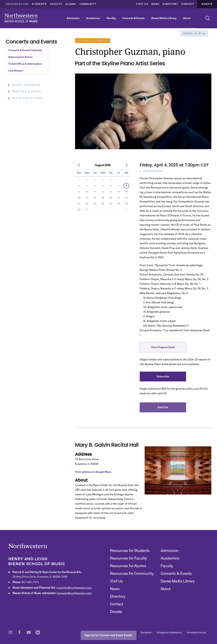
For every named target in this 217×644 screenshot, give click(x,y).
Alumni (71, 4)
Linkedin (204, 33)
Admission (73, 18)
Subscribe (163, 377)
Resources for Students (130, 551)
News (155, 4)
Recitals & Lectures (25, 98)
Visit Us (142, 4)
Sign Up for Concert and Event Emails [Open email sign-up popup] (108, 635)
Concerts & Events (133, 18)
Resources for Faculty (128, 558)
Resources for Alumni (128, 566)
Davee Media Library (164, 18)
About (187, 18)
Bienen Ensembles (24, 85)
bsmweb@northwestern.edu (74, 593)
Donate (207, 4)
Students (39, 4)
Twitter (200, 33)
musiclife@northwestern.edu (74, 588)
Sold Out (163, 407)
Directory (171, 4)
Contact (188, 4)
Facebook (196, 33)
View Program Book (163, 347)
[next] (127, 165)
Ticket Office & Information (25, 64)
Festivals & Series (24, 92)
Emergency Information (169, 633)
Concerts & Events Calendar (25, 50)
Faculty (56, 4)
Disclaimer (146, 633)
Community (88, 4)
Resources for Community (132, 574)
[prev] (79, 165)
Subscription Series (20, 57)
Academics (93, 18)
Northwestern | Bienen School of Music (21, 18)
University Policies (196, 633)
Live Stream (16, 71)
